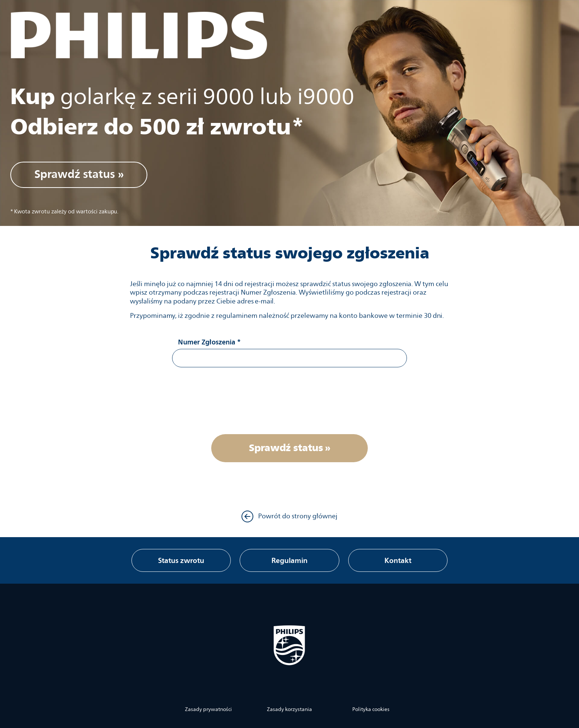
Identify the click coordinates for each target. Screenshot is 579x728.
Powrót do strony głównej (290, 516)
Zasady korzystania (289, 710)
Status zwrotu (181, 560)
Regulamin (289, 560)
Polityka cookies (371, 710)
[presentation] (289, 399)
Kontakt (398, 560)
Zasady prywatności (208, 710)
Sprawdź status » (79, 174)
